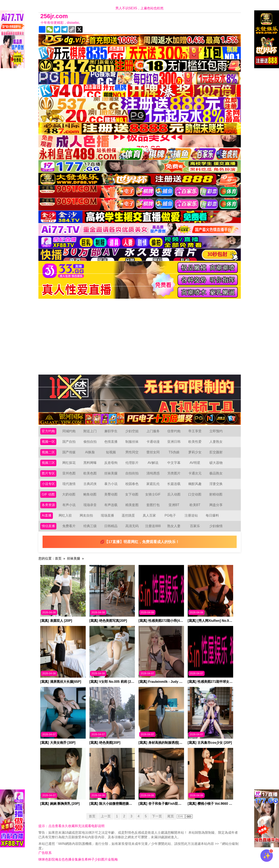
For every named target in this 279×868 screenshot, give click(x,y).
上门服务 (153, 431)
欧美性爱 (195, 442)
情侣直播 (48, 526)
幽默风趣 (195, 484)
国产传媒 (69, 452)
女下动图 (132, 494)
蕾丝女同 (153, 452)
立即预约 (216, 431)
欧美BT (195, 505)
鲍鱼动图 (90, 494)
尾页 (171, 816)
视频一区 (48, 442)
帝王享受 (195, 431)
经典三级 (90, 526)
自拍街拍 (132, 473)
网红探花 (69, 463)
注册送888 (153, 526)
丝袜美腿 (111, 473)
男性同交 (132, 452)
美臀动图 (111, 494)
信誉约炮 (174, 431)
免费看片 (69, 526)
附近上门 (90, 431)
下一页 (157, 816)
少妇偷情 (216, 526)
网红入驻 (65, 515)
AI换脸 (90, 452)
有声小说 (69, 505)
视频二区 (48, 452)
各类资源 (48, 505)
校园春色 (132, 484)
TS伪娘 (174, 452)
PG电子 (170, 515)
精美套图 (132, 505)
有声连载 (111, 505)
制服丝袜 (132, 442)
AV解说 (153, 463)
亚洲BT (174, 505)
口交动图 (195, 494)
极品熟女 (216, 473)
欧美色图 (90, 473)
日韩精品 (111, 526)
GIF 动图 (48, 494)
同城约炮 (69, 431)
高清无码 (132, 526)
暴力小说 (111, 484)
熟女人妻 (174, 526)
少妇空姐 (132, 431)
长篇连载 (174, 484)
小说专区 (48, 484)
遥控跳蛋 (128, 515)
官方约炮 (48, 431)
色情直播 (111, 442)
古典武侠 (90, 484)
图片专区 (48, 473)
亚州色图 (69, 473)
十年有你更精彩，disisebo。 (61, 23)
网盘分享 (216, 505)
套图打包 (153, 505)
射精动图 (216, 494)
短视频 (111, 452)
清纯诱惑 (153, 473)
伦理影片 (132, 463)
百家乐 (195, 526)
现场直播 (107, 515)
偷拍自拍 (90, 442)
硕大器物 (216, 463)
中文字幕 (174, 463)
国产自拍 (69, 442)
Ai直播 (46, 515)
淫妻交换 (216, 484)
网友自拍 (86, 515)
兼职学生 (111, 431)
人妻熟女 (216, 442)
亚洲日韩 (174, 442)
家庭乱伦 (153, 484)
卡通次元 (195, 473)
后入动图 (174, 494)
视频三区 (48, 463)
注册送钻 (191, 515)
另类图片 (174, 473)
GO (189, 816)
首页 (58, 558)
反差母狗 (111, 463)
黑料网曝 (90, 463)
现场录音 (90, 505)
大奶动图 (69, 494)
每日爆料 (212, 515)
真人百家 (149, 515)
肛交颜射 (216, 452)
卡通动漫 (153, 442)
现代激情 (69, 484)
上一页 (106, 816)
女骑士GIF (153, 494)
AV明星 (195, 463)
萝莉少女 (195, 452)
